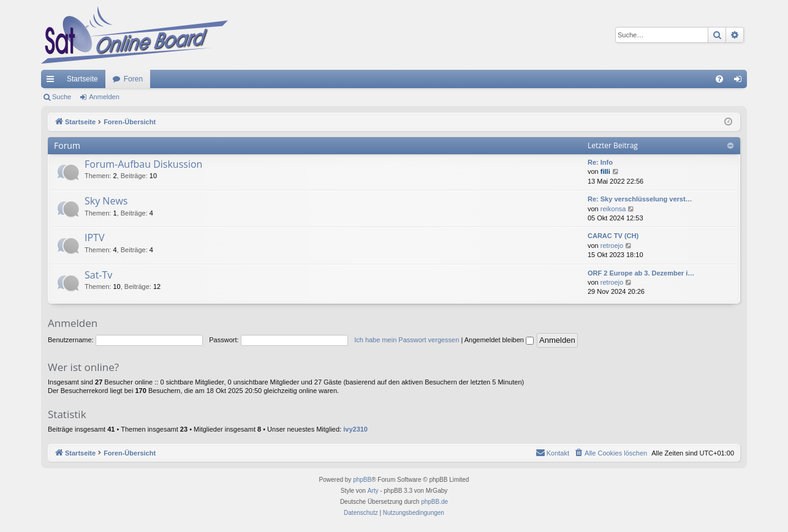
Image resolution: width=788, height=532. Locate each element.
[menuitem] (719, 79)
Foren (133, 79)
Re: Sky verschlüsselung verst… (640, 199)
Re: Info (600, 162)
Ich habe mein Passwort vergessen (407, 340)
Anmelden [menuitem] (741, 81)
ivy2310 (355, 429)
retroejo (612, 245)
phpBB (362, 480)
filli (605, 171)
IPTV (94, 238)
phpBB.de (434, 502)
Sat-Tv (98, 275)
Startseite (82, 79)
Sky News (106, 201)
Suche (62, 97)
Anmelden (104, 97)
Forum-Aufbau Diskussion (143, 164)
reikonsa (613, 209)
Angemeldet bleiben (499, 340)
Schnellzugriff (53, 81)
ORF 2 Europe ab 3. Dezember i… (641, 273)
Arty (373, 491)
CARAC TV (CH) (613, 236)
